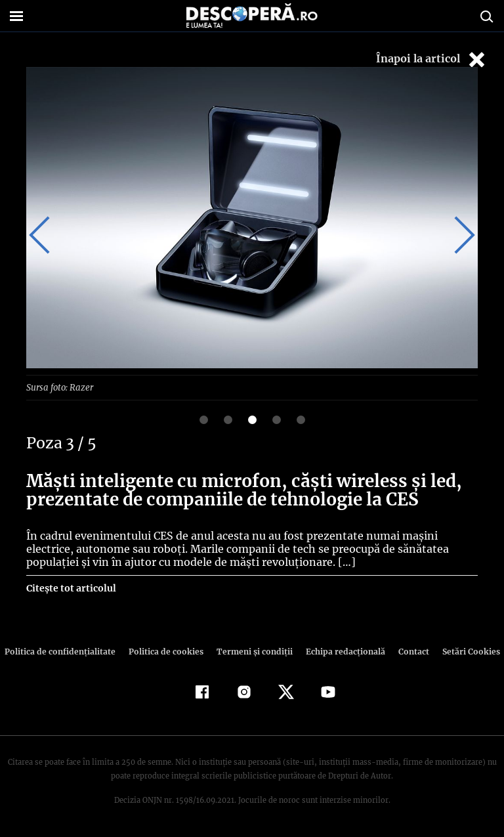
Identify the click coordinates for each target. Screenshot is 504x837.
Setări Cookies (464, 651)
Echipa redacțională (341, 651)
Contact (408, 651)
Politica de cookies (167, 651)
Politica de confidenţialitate (66, 651)
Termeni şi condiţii (253, 651)
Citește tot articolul (71, 588)
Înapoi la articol (432, 59)
